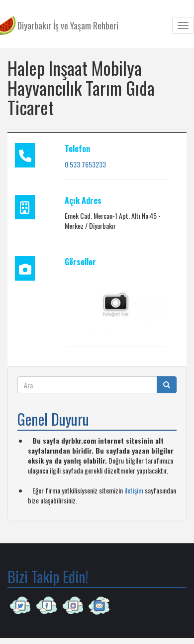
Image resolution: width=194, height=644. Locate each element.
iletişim (134, 490)
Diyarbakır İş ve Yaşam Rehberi (68, 25)
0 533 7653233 (85, 164)
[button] (116, 303)
